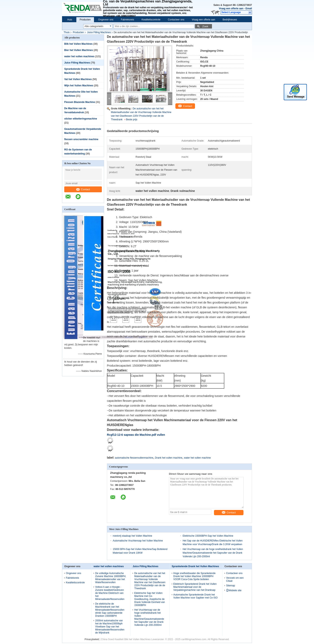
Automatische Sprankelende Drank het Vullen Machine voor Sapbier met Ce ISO (195, 596)
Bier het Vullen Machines (79, 50)
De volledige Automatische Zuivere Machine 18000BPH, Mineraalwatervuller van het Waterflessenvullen (111, 578)
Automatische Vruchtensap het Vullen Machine (138, 541)
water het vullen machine (198, 458)
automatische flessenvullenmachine (134, 458)
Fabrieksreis (127, 20)
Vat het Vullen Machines (78, 79)
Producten (85, 20)
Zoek (205, 26)
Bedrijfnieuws (230, 20)
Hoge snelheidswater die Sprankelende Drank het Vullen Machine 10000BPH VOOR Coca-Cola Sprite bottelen (194, 576)
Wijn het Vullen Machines (79, 86)
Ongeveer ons (106, 20)
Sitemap (231, 586)
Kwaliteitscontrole (151, 20)
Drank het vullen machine (169, 458)
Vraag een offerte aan (231, 8)
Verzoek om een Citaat (235, 579)
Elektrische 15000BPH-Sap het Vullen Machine (208, 536)
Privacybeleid (92, 639)
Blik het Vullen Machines (78, 44)
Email (249, 8)
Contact (83, 189)
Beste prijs (132, 119)
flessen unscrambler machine (81, 139)
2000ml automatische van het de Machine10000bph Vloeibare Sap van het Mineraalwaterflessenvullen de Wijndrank (110, 627)
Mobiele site (234, 590)
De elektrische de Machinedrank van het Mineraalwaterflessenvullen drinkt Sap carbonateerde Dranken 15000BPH (110, 610)
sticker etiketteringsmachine (81, 119)
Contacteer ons (176, 20)
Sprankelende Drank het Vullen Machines (195, 566)
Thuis (67, 32)
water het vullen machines (79, 56)
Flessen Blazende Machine (80, 102)
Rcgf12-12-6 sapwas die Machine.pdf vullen (136, 435)
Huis (70, 20)
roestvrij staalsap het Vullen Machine (132, 536)
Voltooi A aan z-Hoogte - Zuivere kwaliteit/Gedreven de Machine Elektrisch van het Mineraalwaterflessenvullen (110, 593)
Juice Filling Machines (99, 32)
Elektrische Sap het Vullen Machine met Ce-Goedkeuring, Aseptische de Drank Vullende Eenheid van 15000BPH (150, 599)
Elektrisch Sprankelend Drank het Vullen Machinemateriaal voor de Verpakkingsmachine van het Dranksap (195, 587)
